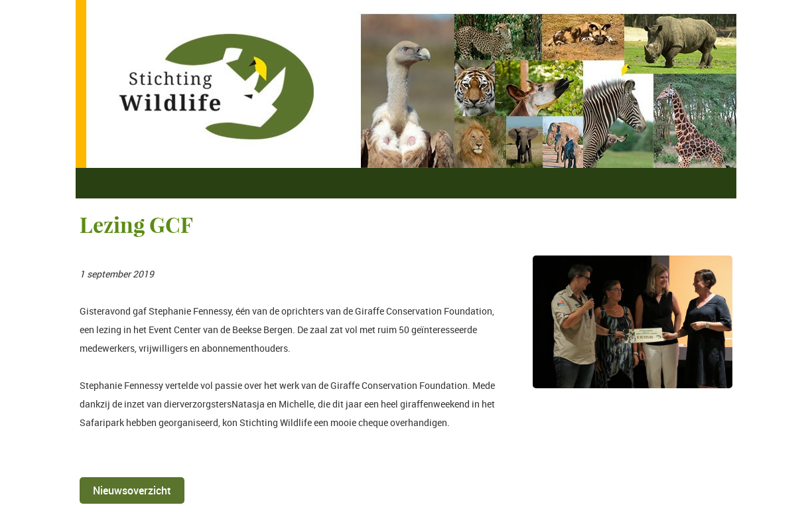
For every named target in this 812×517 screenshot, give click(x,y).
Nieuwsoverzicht (132, 490)
